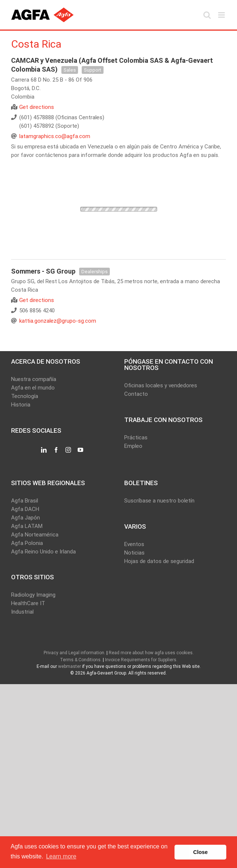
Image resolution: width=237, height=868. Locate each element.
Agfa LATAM (27, 526)
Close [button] (201, 852)
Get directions (37, 107)
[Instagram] (68, 450)
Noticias (134, 553)
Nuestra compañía (34, 379)
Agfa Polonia (27, 543)
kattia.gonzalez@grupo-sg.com (58, 321)
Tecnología (25, 396)
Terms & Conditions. (81, 660)
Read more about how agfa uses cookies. (151, 653)
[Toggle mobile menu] (222, 15)
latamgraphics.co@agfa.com (55, 136)
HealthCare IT (28, 603)
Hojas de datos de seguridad (159, 561)
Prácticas (136, 438)
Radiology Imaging (33, 595)
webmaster (70, 666)
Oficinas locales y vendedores (161, 385)
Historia (21, 405)
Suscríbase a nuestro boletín (159, 501)
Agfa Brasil (25, 501)
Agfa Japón (26, 518)
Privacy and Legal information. (75, 653)
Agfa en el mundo (33, 388)
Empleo (133, 446)
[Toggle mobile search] (207, 15)
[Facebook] (56, 450)
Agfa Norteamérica (35, 535)
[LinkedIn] (44, 450)
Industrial (22, 612)
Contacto (136, 394)
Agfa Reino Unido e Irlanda (43, 552)
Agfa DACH (25, 509)
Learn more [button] (61, 856)
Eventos (134, 544)
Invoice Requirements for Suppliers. (141, 660)
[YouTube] (80, 450)
